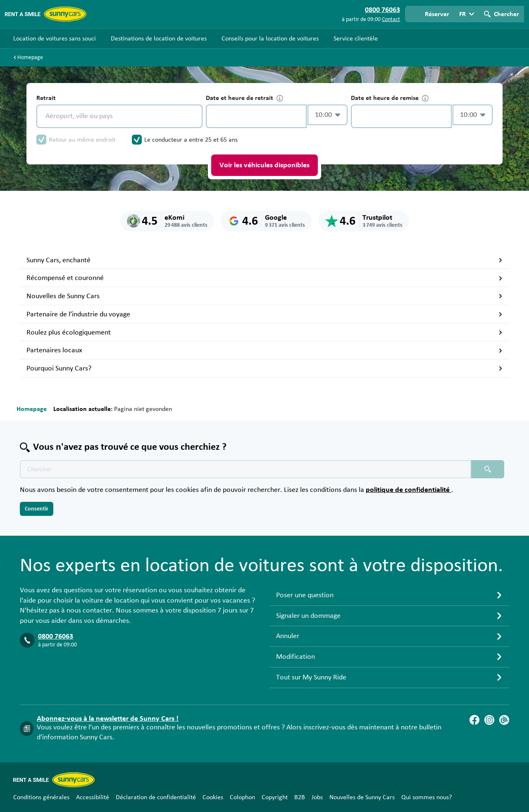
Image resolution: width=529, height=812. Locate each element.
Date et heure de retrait (244, 98)
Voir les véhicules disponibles (264, 165)
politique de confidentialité (409, 490)
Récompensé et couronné (264, 278)
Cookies (213, 797)
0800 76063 (56, 636)
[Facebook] (474, 720)
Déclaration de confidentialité (156, 797)
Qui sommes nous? (427, 797)
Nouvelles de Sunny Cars (264, 296)
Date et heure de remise (390, 98)
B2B (300, 797)
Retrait (46, 98)
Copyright (275, 797)
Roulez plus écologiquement (264, 332)
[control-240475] (256, 116)
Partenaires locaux (264, 350)
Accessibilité (93, 797)
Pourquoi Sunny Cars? (264, 368)
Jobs (317, 797)
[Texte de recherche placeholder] (245, 469)
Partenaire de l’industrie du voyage (264, 314)
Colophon (242, 797)
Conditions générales (41, 797)
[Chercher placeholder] (488, 469)
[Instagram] (489, 720)
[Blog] (504, 720)
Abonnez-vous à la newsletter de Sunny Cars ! (108, 719)
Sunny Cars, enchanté (264, 260)
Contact (391, 19)
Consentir (37, 509)
